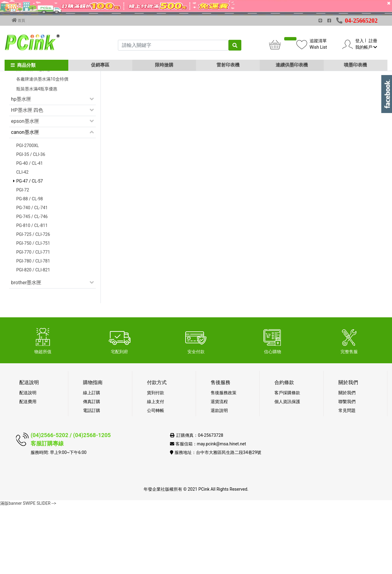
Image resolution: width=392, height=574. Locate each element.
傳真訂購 (92, 469)
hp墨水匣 (21, 166)
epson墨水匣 (25, 189)
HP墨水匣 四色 (27, 177)
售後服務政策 (224, 460)
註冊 (373, 41)
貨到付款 (156, 460)
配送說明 (28, 460)
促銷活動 (21, 113)
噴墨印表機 (355, 65)
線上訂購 (92, 460)
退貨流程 (219, 469)
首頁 (18, 20)
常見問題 (347, 478)
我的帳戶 (366, 47)
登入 (360, 41)
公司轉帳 (156, 478)
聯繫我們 (347, 469)
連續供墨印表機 (292, 65)
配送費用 (28, 469)
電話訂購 (92, 478)
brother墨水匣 (26, 350)
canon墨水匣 (25, 200)
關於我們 (347, 460)
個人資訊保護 (287, 469)
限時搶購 (164, 65)
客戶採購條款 (287, 460)
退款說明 (219, 478)
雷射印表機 (228, 65)
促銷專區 (100, 65)
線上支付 (156, 469)
